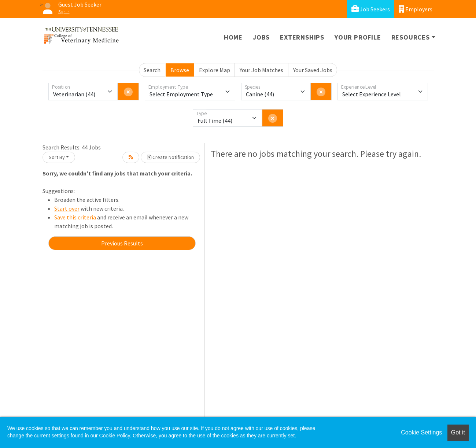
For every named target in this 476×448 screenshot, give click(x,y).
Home (233, 37)
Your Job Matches (261, 70)
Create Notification (170, 157)
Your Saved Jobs (313, 70)
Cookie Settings (421, 432)
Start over (67, 208)
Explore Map (215, 70)
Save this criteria (75, 217)
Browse (180, 70)
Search (152, 70)
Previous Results (122, 243)
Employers (416, 9)
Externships (302, 37)
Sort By (57, 157)
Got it (458, 432)
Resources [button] (411, 37)
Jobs (261, 37)
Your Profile (358, 37)
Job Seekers (371, 9)
